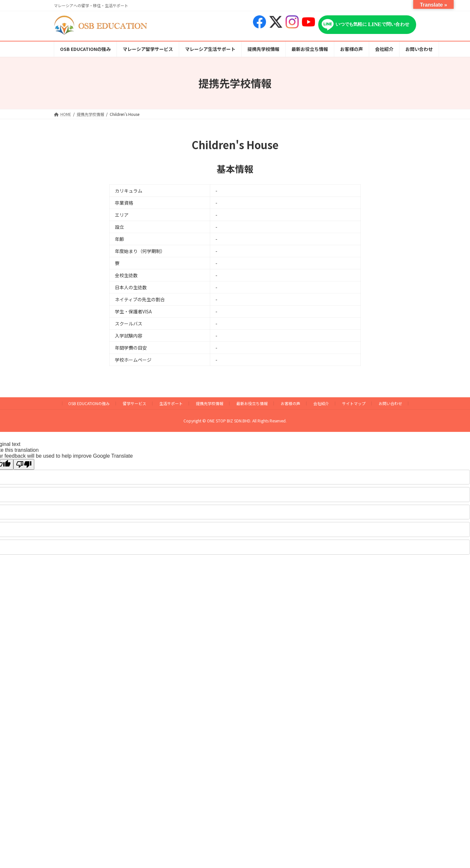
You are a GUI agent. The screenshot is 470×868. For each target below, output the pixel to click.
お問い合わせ (390, 403)
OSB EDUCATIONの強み (89, 403)
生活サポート (171, 403)
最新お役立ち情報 (252, 403)
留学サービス (134, 403)
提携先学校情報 (210, 403)
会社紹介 (321, 403)
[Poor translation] (24, 464)
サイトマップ (354, 403)
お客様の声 (290, 403)
